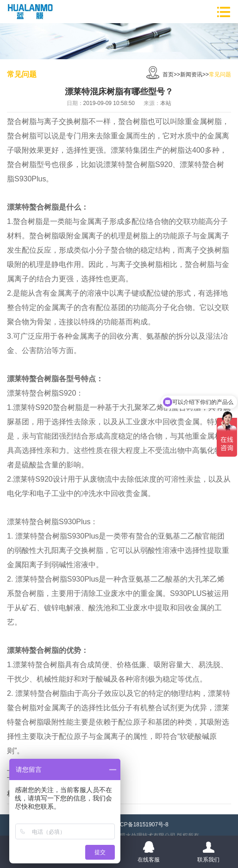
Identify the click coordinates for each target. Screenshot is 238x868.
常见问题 (220, 74)
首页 (168, 74)
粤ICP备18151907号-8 (141, 825)
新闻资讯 (191, 74)
